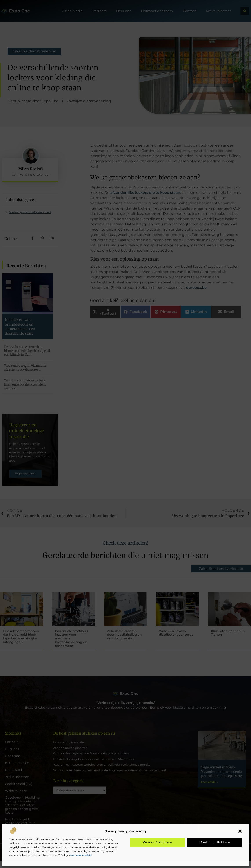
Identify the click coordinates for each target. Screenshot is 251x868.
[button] (240, 831)
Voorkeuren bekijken (215, 842)
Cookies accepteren (158, 842)
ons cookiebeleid (80, 855)
